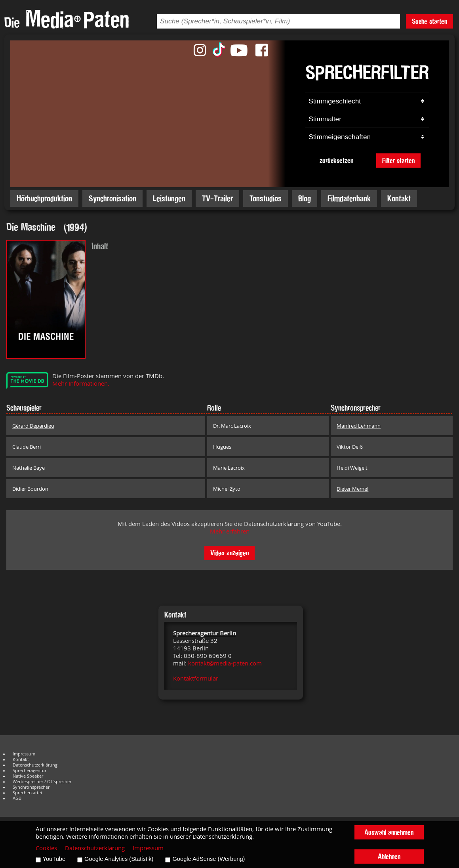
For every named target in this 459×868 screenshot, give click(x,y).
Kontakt (399, 198)
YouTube (54, 859)
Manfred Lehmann (359, 426)
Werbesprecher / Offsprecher (42, 782)
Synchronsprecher (31, 787)
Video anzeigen (229, 553)
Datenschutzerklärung (35, 765)
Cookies (46, 848)
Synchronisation (112, 198)
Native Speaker (28, 776)
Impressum (24, 754)
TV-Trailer (217, 198)
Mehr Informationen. (81, 383)
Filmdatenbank (349, 198)
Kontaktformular (196, 678)
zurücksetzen (336, 160)
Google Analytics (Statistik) (119, 859)
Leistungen (169, 198)
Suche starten (429, 21)
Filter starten (398, 160)
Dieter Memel (352, 489)
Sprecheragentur (30, 770)
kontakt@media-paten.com (225, 663)
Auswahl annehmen (389, 832)
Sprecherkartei (27, 793)
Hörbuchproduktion (44, 198)
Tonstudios (266, 198)
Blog (305, 198)
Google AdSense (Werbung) (209, 859)
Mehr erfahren (230, 531)
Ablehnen (389, 856)
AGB (17, 798)
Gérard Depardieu (33, 426)
